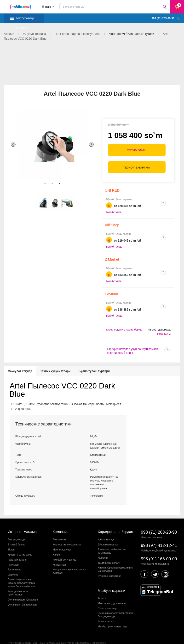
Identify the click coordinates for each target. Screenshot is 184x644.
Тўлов (11, 539)
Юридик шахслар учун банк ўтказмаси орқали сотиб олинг (133, 340)
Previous (13, 144)
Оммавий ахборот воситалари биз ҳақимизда (115, 604)
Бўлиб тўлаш (114, 201)
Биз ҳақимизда (16, 529)
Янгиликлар (14, 559)
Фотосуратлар (106, 611)
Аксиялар (13, 554)
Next (91, 144)
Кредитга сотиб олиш (20, 544)
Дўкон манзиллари (109, 534)
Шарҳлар (13, 564)
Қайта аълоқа (106, 529)
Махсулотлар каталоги (25, 20)
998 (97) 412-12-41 (159, 535)
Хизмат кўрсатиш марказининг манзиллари (115, 559)
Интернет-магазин (22, 521)
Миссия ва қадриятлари (112, 593)
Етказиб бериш (16, 534)
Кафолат (103, 547)
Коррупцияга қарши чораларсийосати (69, 560)
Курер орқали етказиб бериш (124, 319)
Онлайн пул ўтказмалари (22, 594)
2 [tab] (52, 184)
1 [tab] (45, 184)
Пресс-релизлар (107, 598)
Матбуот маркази (112, 580)
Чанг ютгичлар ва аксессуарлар (78, 34)
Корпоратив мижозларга (67, 534)
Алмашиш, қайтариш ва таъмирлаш (112, 541)
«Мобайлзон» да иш (64, 549)
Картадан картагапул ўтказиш (18, 582)
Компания (61, 521)
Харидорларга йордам (116, 521)
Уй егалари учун (62, 539)
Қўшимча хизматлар (109, 566)
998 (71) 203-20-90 (159, 522)
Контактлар (59, 554)
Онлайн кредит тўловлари (23, 589)
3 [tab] (59, 184)
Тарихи (102, 588)
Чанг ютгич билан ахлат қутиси (132, 34)
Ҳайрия (57, 544)
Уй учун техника (35, 34)
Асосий (9, 34)
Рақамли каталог (18, 549)
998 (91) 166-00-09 (159, 548)
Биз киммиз (59, 529)
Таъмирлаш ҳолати (109, 552)
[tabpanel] (52, 144)
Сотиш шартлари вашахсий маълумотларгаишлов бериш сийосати (21, 572)
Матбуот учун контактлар (112, 616)
